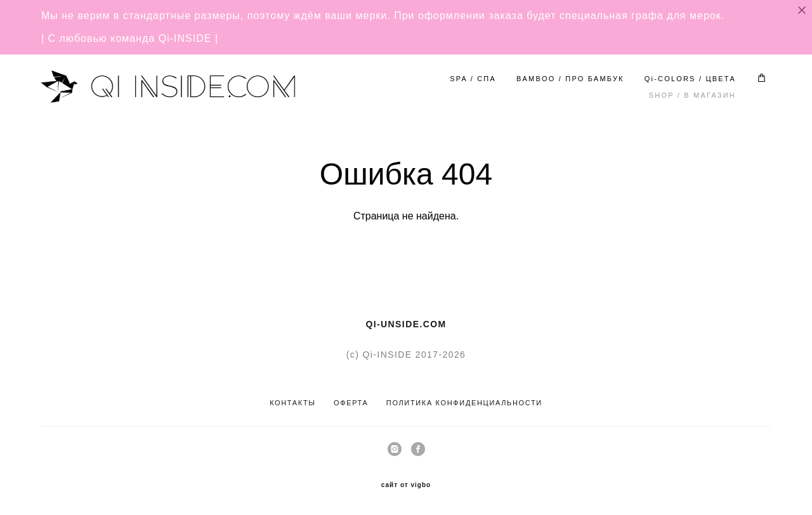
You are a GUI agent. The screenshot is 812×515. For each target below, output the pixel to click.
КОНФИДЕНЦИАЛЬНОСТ (486, 403)
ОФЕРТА (351, 403)
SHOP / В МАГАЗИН (692, 95)
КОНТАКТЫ (293, 403)
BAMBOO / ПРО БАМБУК (570, 79)
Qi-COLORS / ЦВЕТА (690, 79)
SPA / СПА (473, 79)
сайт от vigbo (406, 485)
